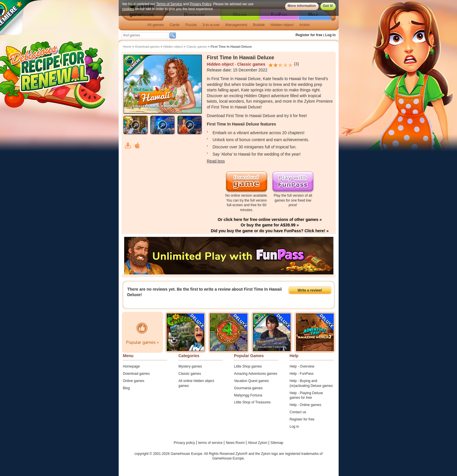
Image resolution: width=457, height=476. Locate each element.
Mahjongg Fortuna (248, 395)
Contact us (298, 412)
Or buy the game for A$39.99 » (270, 225)
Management (236, 25)
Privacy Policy (200, 4)
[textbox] (145, 35)
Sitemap (277, 443)
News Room (236, 443)
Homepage (132, 366)
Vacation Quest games (252, 381)
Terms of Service (169, 4)
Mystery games (190, 366)
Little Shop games (248, 366)
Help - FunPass (302, 374)
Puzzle (191, 25)
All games (156, 25)
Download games (147, 47)
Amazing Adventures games (256, 374)
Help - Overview (302, 366)
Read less (216, 161)
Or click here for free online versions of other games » (270, 219)
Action (304, 25)
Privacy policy (185, 443)
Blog (126, 388)
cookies (128, 9)
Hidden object (282, 25)
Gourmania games (248, 388)
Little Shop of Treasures (253, 402)
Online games (134, 381)
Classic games (197, 47)
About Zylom (258, 443)
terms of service (211, 443)
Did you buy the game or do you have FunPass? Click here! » (270, 231)
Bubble (259, 25)
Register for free (309, 35)
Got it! (328, 6)
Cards (175, 25)
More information (302, 6)
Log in (331, 35)
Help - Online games (305, 405)
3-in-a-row (211, 25)
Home (127, 47)
